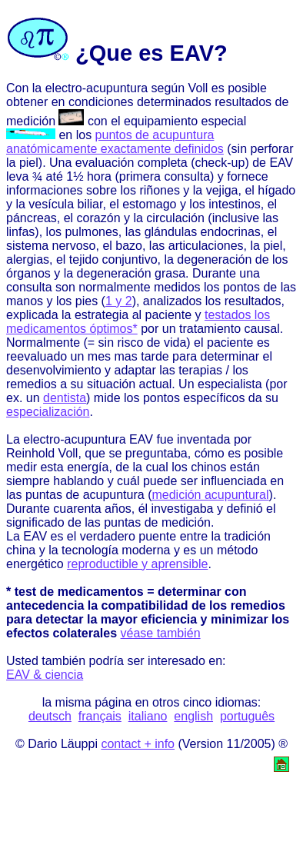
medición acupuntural (210, 495)
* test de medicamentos (75, 592)
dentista (65, 398)
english (193, 716)
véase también (161, 633)
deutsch (50, 716)
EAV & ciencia (45, 675)
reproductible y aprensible (137, 564)
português (247, 716)
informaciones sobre (62, 190)
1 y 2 (119, 301)
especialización (48, 412)
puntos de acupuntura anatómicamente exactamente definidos (115, 142)
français (100, 716)
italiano (148, 716)
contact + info (138, 744)
